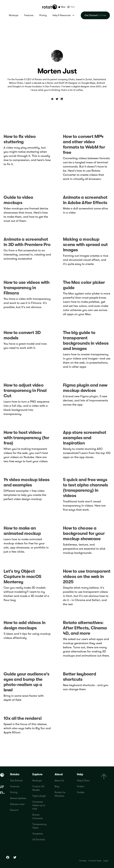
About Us (59, 781)
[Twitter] (57, 99)
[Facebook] (8, 857)
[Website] (52, 99)
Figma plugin (39, 796)
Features (29, 15)
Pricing (43, 15)
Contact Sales (95, 861)
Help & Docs (83, 781)
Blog (57, 786)
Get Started (16, 781)
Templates (38, 834)
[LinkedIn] (62, 99)
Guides (81, 792)
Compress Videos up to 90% (39, 805)
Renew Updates (18, 798)
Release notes (17, 804)
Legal (106, 861)
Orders (81, 786)
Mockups (14, 15)
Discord (14, 810)
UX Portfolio (39, 840)
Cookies (83, 861)
